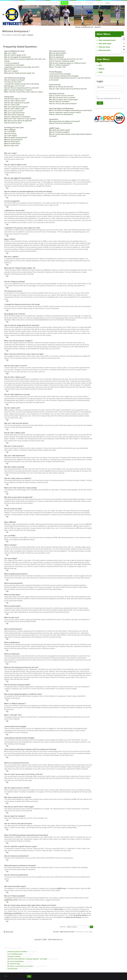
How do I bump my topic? (13, 123)
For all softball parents (15, 954)
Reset (6, 976)
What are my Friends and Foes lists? (61, 87)
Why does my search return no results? (62, 98)
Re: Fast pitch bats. (14, 964)
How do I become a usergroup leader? (62, 61)
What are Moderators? (57, 55)
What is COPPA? (10, 69)
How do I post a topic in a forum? (15, 99)
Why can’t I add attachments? (14, 113)
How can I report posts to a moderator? (17, 117)
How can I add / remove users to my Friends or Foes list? (68, 89)
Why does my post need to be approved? (18, 121)
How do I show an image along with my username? (22, 88)
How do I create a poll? (12, 105)
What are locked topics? (12, 144)
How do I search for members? (59, 102)
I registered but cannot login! (14, 65)
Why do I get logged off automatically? (18, 57)
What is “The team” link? (57, 67)
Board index (10, 932)
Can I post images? (11, 136)
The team (56, 932)
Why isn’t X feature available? (59, 132)
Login (24, 35)
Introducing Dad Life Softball (17, 952)
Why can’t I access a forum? (14, 111)
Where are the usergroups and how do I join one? (66, 59)
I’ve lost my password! (12, 63)
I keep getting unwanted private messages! (64, 76)
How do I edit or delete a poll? (14, 109)
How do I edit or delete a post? (15, 101)
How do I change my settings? (14, 80)
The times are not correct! (13, 82)
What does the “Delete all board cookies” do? (19, 73)
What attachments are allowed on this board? (65, 121)
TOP (29, 976)
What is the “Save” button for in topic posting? (20, 119)
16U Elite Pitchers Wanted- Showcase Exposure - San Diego (27, 959)
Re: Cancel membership (16, 961)
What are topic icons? (12, 146)
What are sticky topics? (12, 142)
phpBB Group (61, 888)
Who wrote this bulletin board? (60, 130)
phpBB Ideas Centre (11, 900)
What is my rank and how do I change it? (18, 90)
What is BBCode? (10, 130)
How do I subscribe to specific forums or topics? (65, 112)
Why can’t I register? (11, 71)
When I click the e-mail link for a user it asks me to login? (24, 92)
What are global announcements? (16, 138)
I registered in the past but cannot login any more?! (22, 67)
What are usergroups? (57, 57)
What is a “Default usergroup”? (60, 65)
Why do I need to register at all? (15, 55)
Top (7, 161)
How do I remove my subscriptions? (61, 114)
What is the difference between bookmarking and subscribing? (70, 110)
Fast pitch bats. (13, 969)
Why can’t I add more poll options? (16, 107)
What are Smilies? (10, 134)
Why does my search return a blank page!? (64, 100)
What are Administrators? (58, 53)
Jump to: (63, 927)
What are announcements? (13, 140)
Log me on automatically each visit (109, 98)
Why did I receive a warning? (14, 115)
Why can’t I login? (10, 53)
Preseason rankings (14, 956)
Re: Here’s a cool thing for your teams (20, 966)
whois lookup (59, 909)
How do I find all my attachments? (61, 123)
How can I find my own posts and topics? (63, 104)
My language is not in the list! (14, 86)
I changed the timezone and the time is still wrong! (22, 84)
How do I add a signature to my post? (17, 103)
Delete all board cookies (67, 932)
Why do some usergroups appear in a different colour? (68, 63)
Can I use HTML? (10, 132)
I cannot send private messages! (60, 74)
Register (31, 35)
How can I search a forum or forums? (61, 96)
